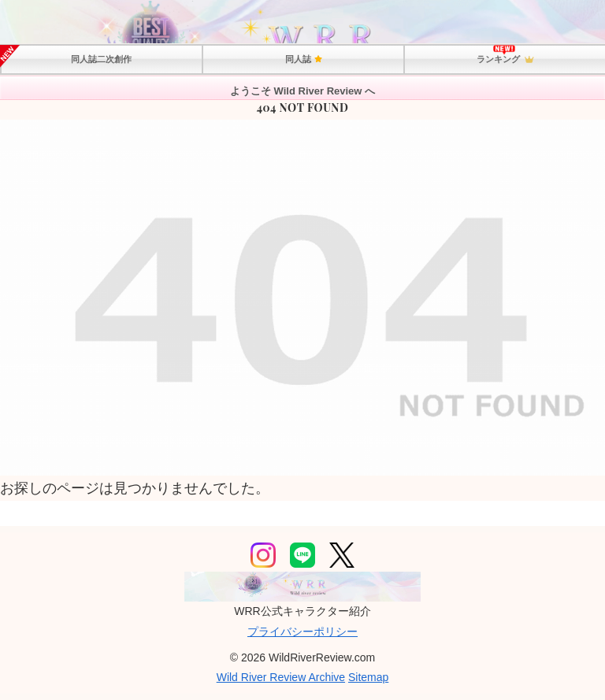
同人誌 (303, 59)
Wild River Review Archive (281, 677)
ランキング (505, 60)
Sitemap (368, 677)
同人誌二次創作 (101, 59)
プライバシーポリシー (302, 631)
